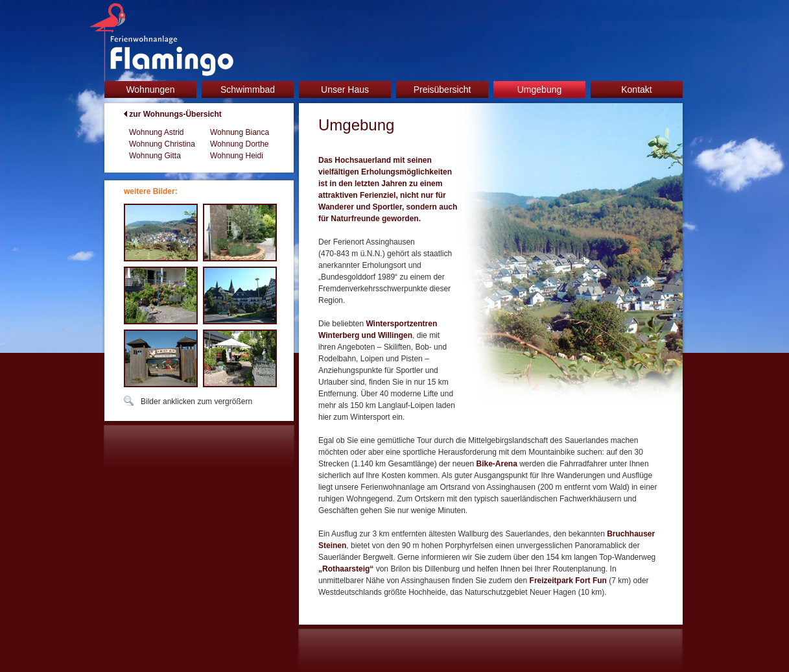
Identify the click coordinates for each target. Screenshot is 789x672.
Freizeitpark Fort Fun (568, 581)
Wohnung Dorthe (240, 144)
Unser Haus (345, 90)
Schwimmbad (248, 90)
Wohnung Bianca (240, 132)
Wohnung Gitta (155, 156)
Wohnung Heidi (237, 156)
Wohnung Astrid (157, 132)
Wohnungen (150, 90)
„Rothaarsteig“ (346, 569)
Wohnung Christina (162, 144)
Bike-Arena (496, 464)
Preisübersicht (442, 90)
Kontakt (636, 90)
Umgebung (540, 90)
